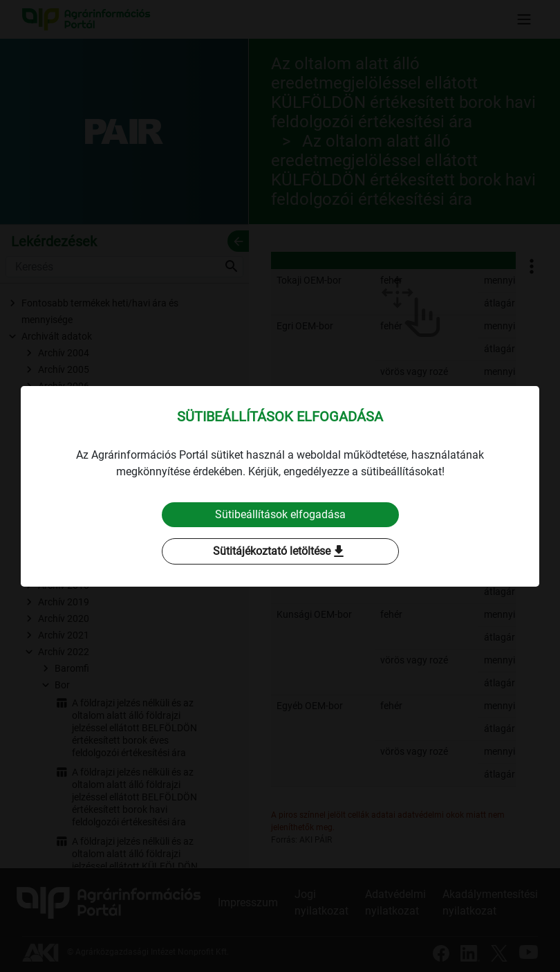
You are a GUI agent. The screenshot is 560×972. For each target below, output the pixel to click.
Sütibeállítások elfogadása (280, 514)
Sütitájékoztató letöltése (280, 551)
